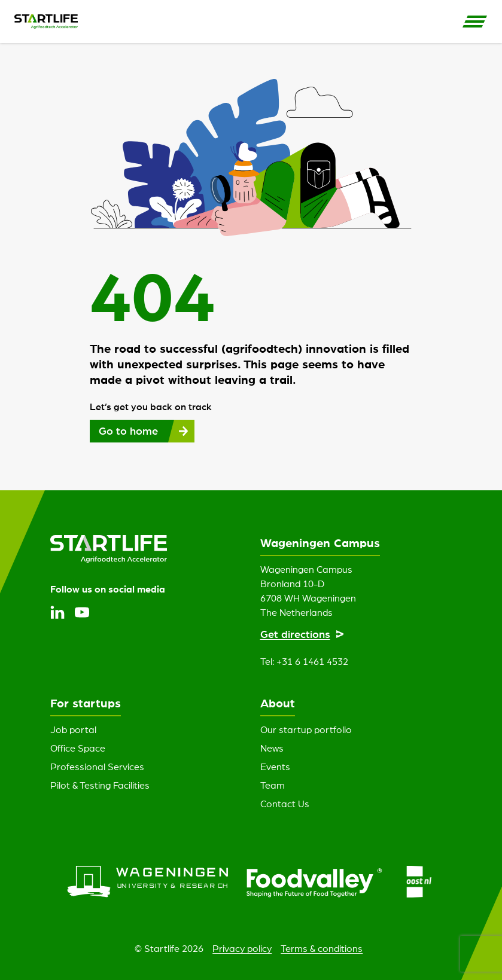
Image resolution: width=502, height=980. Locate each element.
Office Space (78, 748)
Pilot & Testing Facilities (100, 785)
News (272, 748)
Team (273, 785)
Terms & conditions (322, 948)
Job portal (73, 729)
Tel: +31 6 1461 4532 (304, 661)
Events (275, 767)
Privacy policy (242, 948)
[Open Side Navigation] (475, 22)
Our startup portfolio (306, 729)
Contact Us (285, 804)
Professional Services (97, 767)
